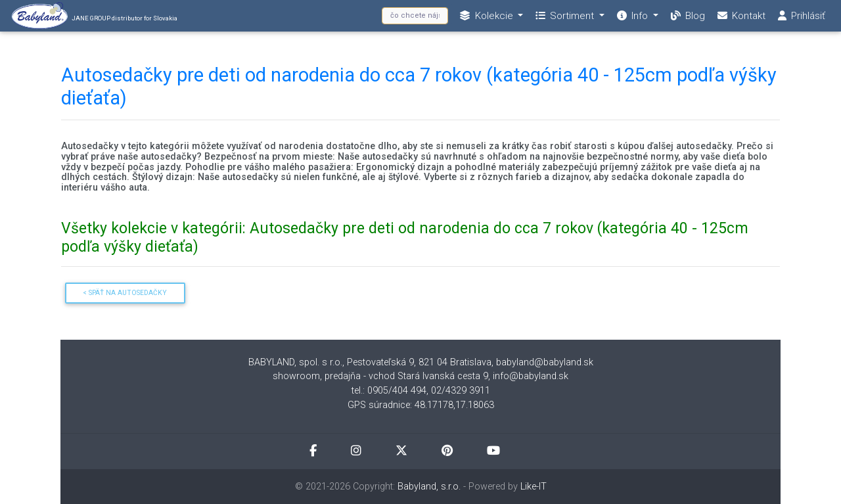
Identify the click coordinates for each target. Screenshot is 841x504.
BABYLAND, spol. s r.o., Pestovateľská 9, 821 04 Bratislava (370, 362)
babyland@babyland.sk (545, 362)
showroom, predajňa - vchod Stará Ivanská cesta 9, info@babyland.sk (420, 376)
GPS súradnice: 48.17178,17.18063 (421, 405)
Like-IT (534, 487)
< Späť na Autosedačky (125, 293)
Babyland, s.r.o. (429, 487)
